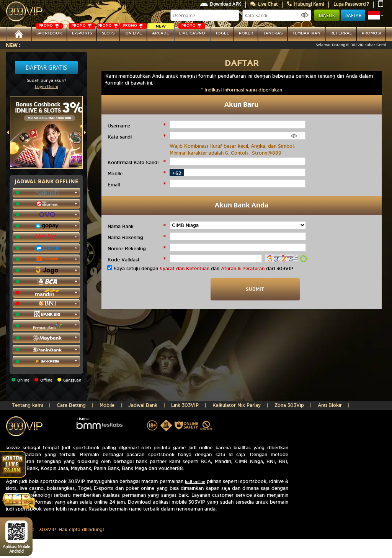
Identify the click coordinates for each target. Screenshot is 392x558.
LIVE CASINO (192, 31)
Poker (246, 33)
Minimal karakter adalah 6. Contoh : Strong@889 (225, 153)
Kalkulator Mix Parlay (237, 405)
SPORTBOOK (49, 31)
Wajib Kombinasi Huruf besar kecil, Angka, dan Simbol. (232, 146)
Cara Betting (71, 405)
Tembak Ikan (306, 33)
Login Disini (47, 86)
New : (13, 45)
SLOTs (108, 31)
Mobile (107, 405)
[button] (376, 15)
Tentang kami (27, 405)
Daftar (353, 15)
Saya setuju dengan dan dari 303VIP (203, 268)
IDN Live (133, 31)
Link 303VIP (185, 405)
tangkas (273, 33)
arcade (161, 31)
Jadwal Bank (143, 405)
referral (341, 33)
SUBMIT (255, 289)
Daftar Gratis (46, 67)
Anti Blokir (330, 405)
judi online (195, 482)
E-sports (82, 31)
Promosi (371, 33)
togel (222, 33)
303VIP (13, 448)
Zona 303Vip (289, 405)
